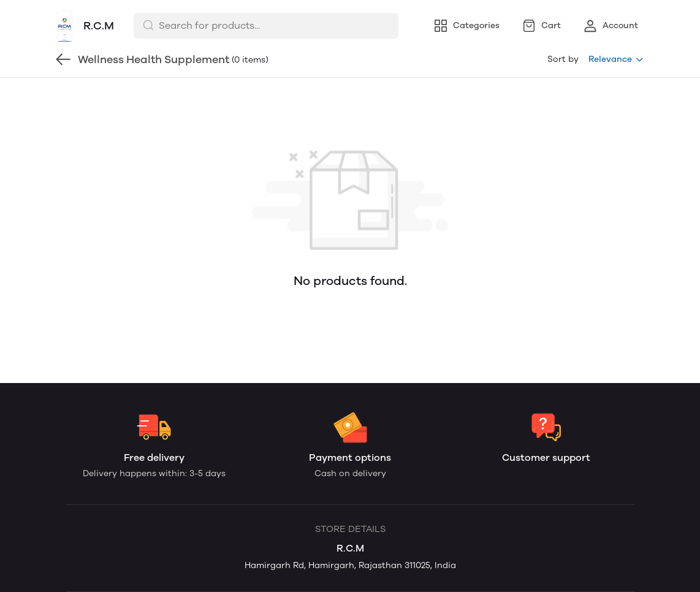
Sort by (563, 59)
